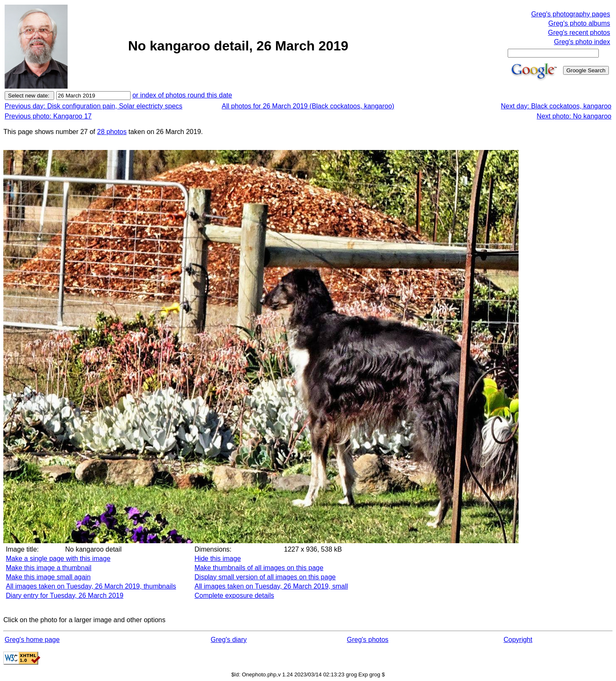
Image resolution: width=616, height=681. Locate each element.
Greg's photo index (582, 42)
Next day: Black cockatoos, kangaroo (556, 106)
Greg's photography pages (571, 14)
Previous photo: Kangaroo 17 (48, 116)
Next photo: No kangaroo (574, 116)
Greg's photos (368, 640)
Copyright (518, 640)
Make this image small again (48, 577)
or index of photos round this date (182, 95)
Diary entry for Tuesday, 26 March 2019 (65, 596)
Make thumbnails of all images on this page (259, 568)
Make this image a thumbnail (49, 568)
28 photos (112, 132)
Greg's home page (32, 640)
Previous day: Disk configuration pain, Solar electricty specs (93, 106)
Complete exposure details (234, 596)
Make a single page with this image (58, 559)
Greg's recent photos (579, 33)
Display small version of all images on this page (265, 577)
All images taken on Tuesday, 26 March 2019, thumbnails (91, 586)
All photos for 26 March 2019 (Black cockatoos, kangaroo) (308, 106)
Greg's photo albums (579, 23)
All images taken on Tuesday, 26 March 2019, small (271, 586)
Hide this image (218, 559)
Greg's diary (229, 640)
